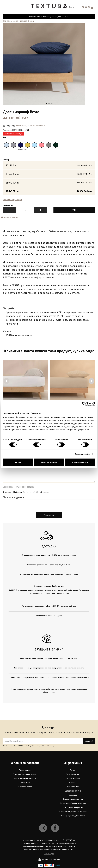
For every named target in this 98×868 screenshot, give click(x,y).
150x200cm (49, 183)
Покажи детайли (82, 454)
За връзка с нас (73, 774)
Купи (74, 210)
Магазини (73, 783)
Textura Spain (49, 854)
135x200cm (49, 174)
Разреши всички (80, 462)
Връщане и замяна (73, 791)
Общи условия (25, 770)
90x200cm (49, 165)
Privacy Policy (36, 746)
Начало (7, 21)
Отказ (18, 462)
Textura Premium (73, 778)
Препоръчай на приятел (73, 807)
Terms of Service (48, 746)
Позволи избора (49, 462)
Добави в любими (9, 218)
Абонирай (89, 741)
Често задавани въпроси (25, 778)
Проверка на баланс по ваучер (73, 803)
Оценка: (7, 492)
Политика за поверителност (25, 774)
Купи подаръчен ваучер (73, 799)
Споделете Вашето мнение (34, 126)
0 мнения (19, 126)
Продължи (49, 515)
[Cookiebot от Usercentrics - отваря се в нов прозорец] (84, 404)
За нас (73, 770)
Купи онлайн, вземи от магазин (73, 812)
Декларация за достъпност (73, 816)
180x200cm (49, 191)
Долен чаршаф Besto (23, 21)
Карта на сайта (25, 787)
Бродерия (73, 795)
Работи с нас (73, 787)
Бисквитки (25, 783)
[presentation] (7, 381)
